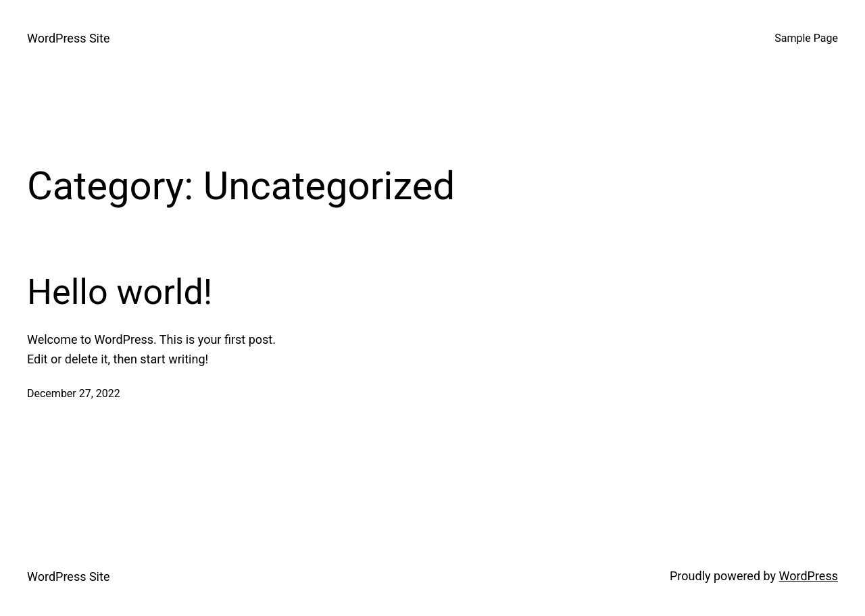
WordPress (809, 576)
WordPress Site (68, 38)
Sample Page (806, 38)
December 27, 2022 (74, 393)
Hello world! (120, 292)
